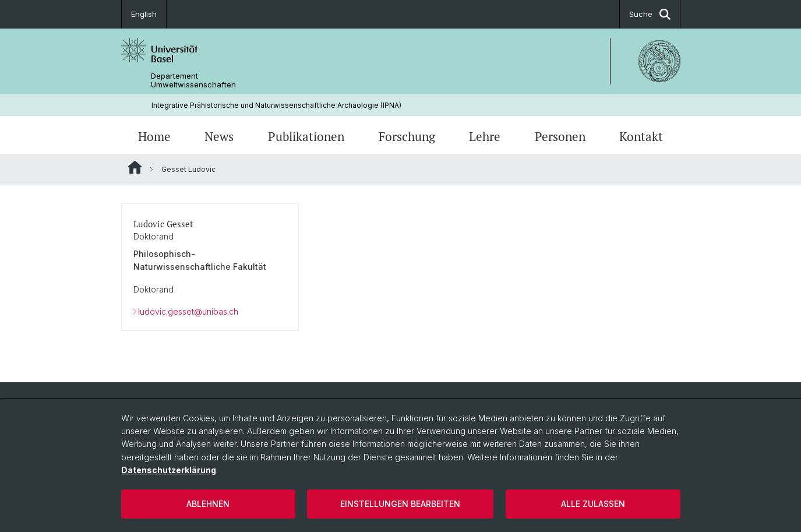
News (219, 136)
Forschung (407, 136)
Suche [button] (650, 14)
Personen (560, 136)
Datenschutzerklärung (169, 470)
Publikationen (306, 136)
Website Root (135, 167)
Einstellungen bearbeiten (400, 504)
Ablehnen (208, 504)
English (144, 14)
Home (154, 136)
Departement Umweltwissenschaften (193, 80)
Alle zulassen (593, 504)
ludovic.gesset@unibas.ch (188, 311)
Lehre (485, 136)
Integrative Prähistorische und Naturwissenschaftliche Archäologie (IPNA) (276, 105)
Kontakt (641, 136)
